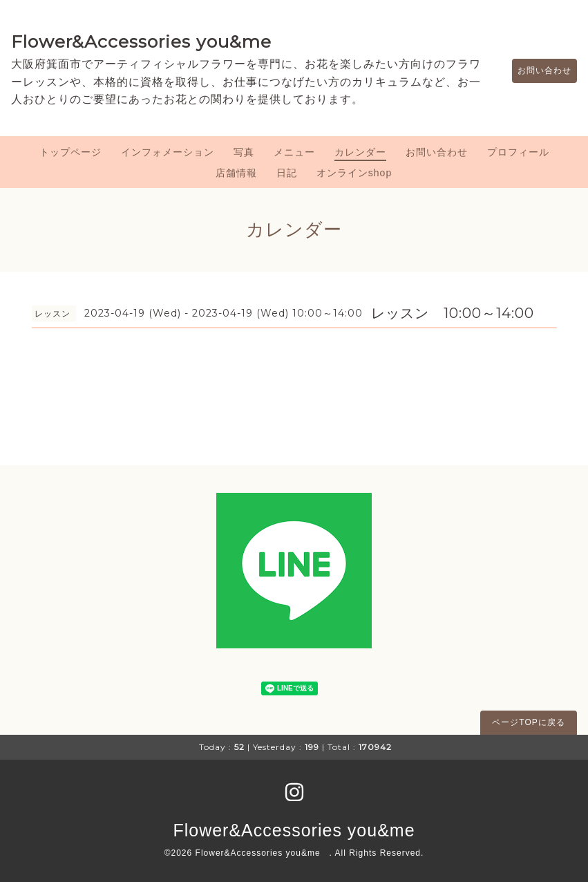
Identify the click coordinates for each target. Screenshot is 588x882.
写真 (244, 152)
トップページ (70, 152)
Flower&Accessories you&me (141, 41)
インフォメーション (168, 152)
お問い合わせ (538, 71)
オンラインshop (354, 173)
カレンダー (360, 152)
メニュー (294, 152)
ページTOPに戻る (528, 722)
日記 (287, 173)
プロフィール (518, 152)
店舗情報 (236, 173)
